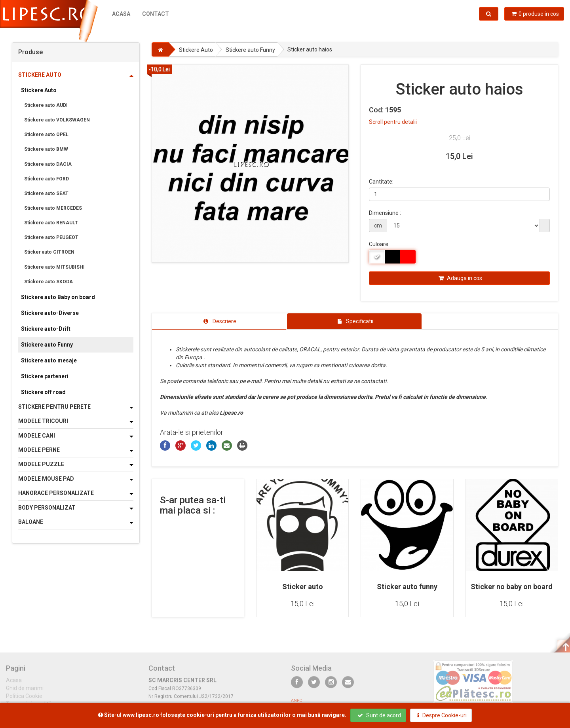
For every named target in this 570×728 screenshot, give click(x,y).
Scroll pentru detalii (393, 122)
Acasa (121, 14)
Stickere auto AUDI (46, 105)
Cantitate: (381, 182)
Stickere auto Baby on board (58, 297)
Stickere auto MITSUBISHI (54, 267)
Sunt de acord (379, 715)
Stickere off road (43, 392)
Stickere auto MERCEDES (53, 208)
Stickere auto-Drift (46, 329)
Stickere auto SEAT (46, 193)
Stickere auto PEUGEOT (51, 237)
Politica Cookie (24, 700)
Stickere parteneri (45, 376)
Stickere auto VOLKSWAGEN (57, 120)
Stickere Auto (39, 90)
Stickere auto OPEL (46, 135)
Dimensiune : (385, 213)
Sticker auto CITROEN (49, 252)
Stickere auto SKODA (48, 282)
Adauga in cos (460, 278)
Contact (156, 14)
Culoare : (380, 244)
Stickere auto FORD (47, 179)
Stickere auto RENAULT (51, 223)
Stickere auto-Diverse (50, 313)
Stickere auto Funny (47, 345)
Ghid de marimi (25, 692)
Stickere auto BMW (46, 149)
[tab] (219, 321)
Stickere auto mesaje (49, 360)
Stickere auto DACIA (48, 164)
